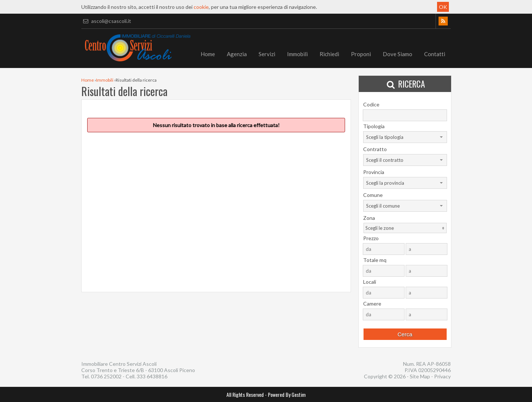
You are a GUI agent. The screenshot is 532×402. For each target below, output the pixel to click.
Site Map (420, 376)
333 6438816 (152, 376)
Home (208, 54)
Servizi (267, 54)
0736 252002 (106, 376)
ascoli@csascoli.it (106, 21)
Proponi (361, 54)
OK (443, 7)
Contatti (435, 54)
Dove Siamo (398, 54)
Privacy (442, 376)
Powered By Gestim (287, 394)
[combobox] (405, 137)
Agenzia (237, 54)
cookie (201, 7)
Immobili (297, 54)
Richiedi (329, 54)
